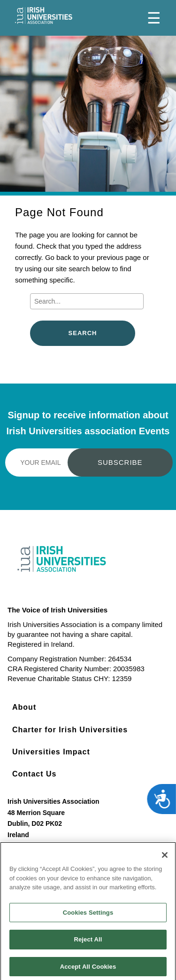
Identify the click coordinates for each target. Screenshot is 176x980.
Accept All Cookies (88, 969)
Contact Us (34, 774)
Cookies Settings (88, 915)
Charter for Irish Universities (70, 730)
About (24, 707)
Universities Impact (51, 752)
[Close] (165, 858)
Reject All (88, 942)
